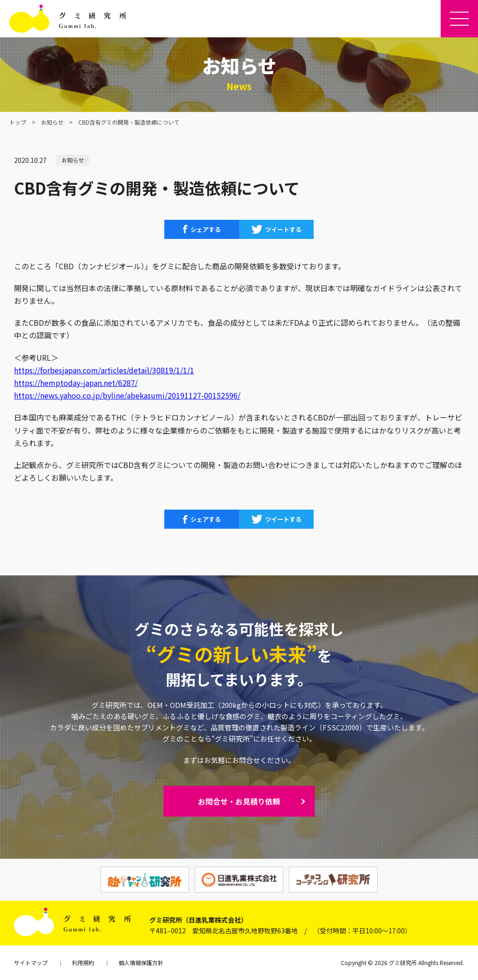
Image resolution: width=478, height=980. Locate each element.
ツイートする (283, 229)
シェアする (206, 229)
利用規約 (83, 962)
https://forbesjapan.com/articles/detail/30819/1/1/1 (104, 370)
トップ (18, 122)
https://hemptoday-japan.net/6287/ (76, 383)
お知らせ (52, 122)
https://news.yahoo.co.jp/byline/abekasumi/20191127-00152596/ (127, 395)
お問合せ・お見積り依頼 (239, 801)
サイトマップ (31, 962)
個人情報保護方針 (141, 962)
